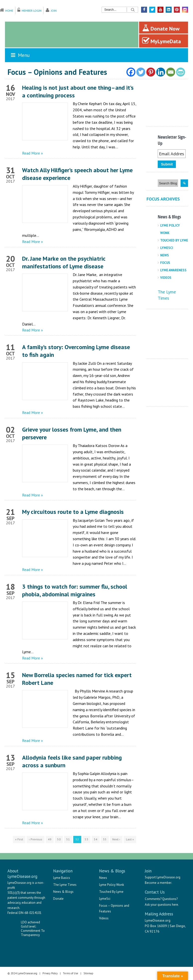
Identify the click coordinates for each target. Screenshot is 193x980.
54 (96, 839)
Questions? (170, 899)
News (165, 255)
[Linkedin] (161, 72)
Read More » (33, 153)
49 (50, 839)
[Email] (171, 72)
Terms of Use (71, 973)
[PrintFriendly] (181, 72)
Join (54, 11)
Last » (130, 839)
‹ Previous (36, 839)
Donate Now (161, 28)
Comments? (153, 899)
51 (68, 839)
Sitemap (88, 973)
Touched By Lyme (174, 240)
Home (9, 11)
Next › (116, 839)
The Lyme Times (65, 885)
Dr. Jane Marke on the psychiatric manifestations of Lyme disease (64, 262)
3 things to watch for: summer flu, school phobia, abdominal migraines (75, 590)
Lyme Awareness (173, 270)
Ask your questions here (161, 905)
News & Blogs (63, 892)
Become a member (158, 883)
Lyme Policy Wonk (112, 885)
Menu (20, 55)
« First (19, 839)
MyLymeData (161, 41)
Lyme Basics (62, 878)
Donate (58, 899)
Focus (165, 263)
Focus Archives (163, 199)
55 (105, 839)
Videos (166, 278)
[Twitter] (141, 72)
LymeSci (167, 248)
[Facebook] (131, 72)
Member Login (32, 11)
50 (59, 839)
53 (86, 839)
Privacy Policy (50, 973)
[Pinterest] (151, 72)
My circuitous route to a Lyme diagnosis (73, 512)
